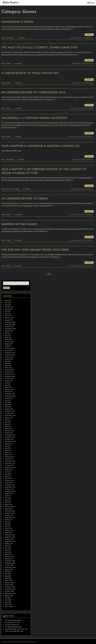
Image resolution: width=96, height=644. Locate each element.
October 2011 (9, 515)
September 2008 (10, 593)
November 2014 (10, 437)
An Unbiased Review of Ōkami (24, 199)
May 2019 (8, 346)
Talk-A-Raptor (10, 160)
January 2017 (9, 392)
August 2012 (9, 494)
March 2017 (9, 387)
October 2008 (9, 591)
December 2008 (10, 587)
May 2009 (8, 576)
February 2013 (9, 481)
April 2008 (8, 604)
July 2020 (8, 333)
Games (3, 38)
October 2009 (9, 565)
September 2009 (10, 567)
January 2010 (9, 559)
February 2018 (9, 370)
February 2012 (9, 507)
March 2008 (9, 606)
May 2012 (8, 500)
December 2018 (10, 353)
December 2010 (10, 535)
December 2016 (10, 394)
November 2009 (10, 563)
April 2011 (8, 526)
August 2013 (9, 470)
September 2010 (10, 541)
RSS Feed (9, 616)
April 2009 (8, 578)
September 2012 (10, 491)
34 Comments (18, 215)
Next (49, 274)
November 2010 (10, 537)
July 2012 (8, 496)
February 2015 (9, 431)
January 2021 (9, 320)
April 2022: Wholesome (12, 625)
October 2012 (9, 489)
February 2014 (9, 457)
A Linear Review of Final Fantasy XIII (30, 73)
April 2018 (8, 366)
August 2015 (9, 418)
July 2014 (8, 446)
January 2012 (9, 509)
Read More (89, 35)
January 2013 (9, 483)
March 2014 (9, 455)
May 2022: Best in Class (12, 622)
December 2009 (10, 561)
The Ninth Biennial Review (13, 620)
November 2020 (10, 324)
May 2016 (8, 405)
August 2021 (9, 309)
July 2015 (8, 420)
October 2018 (9, 357)
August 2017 (9, 381)
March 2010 (9, 554)
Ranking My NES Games (19, 224)
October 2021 (9, 307)
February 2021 (9, 318)
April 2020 (8, 337)
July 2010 (8, 546)
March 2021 (9, 316)
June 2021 (8, 311)
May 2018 (8, 363)
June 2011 (8, 522)
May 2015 (8, 424)
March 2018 (9, 368)
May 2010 (8, 550)
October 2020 (9, 326)
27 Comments (27, 189)
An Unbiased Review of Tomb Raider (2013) (34, 93)
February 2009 (9, 583)
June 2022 (8, 303)
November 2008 (10, 589)
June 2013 (8, 472)
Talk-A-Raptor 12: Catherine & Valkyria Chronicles (40, 146)
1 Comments (18, 136)
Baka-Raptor (11, 3)
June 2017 (8, 385)
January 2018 (9, 372)
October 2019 (9, 342)
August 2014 (9, 444)
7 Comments (18, 83)
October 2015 (9, 413)
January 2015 (9, 433)
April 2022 (8, 305)
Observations (10, 38)
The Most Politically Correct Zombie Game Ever (40, 48)
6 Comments (18, 64)
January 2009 (9, 585)
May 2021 (8, 313)
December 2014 (10, 435)
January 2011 (9, 533)
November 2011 (10, 513)
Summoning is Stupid (17, 22)
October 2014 (9, 439)
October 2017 (9, 379)
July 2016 (8, 400)
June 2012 (8, 498)
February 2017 (9, 389)
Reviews (9, 64)
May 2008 (8, 602)
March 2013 (9, 478)
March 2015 (9, 428)
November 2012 (10, 487)
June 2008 (8, 600)
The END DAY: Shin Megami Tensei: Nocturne (35, 250)
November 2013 (10, 463)
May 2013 (8, 474)
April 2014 (8, 452)
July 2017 (8, 383)
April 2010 (8, 552)
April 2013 (8, 476)
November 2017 (10, 376)
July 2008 (8, 598)
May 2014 (8, 450)
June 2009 (8, 574)
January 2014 (9, 459)
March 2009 (9, 580)
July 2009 (8, 572)
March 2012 (9, 504)
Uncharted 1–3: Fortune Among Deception (34, 118)
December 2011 (10, 511)
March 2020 (9, 339)
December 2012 (10, 485)
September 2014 (10, 441)
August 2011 (9, 520)
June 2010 (8, 548)
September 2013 (10, 468)
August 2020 (9, 331)
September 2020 (10, 329)
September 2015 (10, 415)
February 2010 (9, 556)
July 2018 (8, 361)
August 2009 (9, 569)
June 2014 (8, 448)
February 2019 (9, 348)
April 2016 (8, 407)
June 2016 (8, 402)
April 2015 (8, 426)
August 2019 (9, 344)
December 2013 (10, 461)
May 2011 (8, 524)
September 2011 (10, 517)
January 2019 (9, 350)
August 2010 (9, 543)
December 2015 (10, 411)
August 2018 (9, 359)
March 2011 (9, 528)
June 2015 (8, 422)
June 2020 (8, 335)
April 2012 (8, 502)
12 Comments (21, 38)
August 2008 (9, 596)
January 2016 (9, 409)
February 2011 (9, 530)
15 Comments (18, 240)
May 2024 (8, 300)
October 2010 (9, 539)
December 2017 (10, 374)
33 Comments (18, 266)
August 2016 (9, 398)
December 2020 (10, 322)
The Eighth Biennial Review (13, 627)
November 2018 (10, 355)
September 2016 (10, 396)
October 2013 (9, 465)
